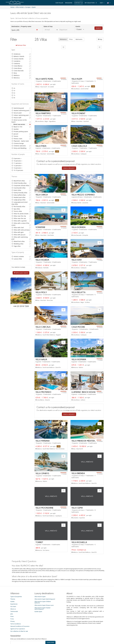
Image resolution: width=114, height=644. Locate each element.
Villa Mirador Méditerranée (86, 426)
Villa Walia (41, 345)
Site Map (56, 635)
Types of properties (16, 582)
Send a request (69, 154)
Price (71, 39)
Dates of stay (48, 26)
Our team (13, 592)
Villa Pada (41, 131)
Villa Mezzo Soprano (83, 180)
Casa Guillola (79, 131)
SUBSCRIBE (50, 628)
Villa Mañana (43, 426)
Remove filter (21, 45)
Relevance (63, 39)
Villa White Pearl (45, 64)
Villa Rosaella (79, 528)
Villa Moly (41, 278)
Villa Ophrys (42, 459)
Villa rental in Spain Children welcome (43, 587)
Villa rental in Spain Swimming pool (45, 584)
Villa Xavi (77, 245)
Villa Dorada (79, 213)
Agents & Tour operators (18, 614)
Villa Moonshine (45, 493)
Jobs (12, 599)
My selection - (91, 3)
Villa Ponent (79, 99)
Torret (39, 528)
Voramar (40, 213)
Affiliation (64, 635)
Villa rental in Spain (40, 582)
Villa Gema (77, 493)
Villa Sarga (42, 180)
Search (98, 28)
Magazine (69, 3)
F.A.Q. (12, 604)
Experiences (14, 589)
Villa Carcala (43, 312)
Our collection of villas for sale (19, 617)
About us (13, 594)
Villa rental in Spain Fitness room (44, 591)
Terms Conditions (16, 609)
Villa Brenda (78, 459)
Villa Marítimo (43, 99)
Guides (12, 587)
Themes (13, 584)
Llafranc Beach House (84, 377)
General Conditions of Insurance (20, 612)
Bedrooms (79, 39)
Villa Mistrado (43, 377)
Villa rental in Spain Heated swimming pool (42, 594)
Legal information (75, 635)
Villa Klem (77, 64)
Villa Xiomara (79, 345)
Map (100, 39)
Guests (78, 26)
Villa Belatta (79, 278)
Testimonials (14, 597)
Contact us (79, 3)
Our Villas (59, 3)
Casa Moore (78, 312)
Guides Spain (38, 597)
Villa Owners (46, 635)
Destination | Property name (21, 26)
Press (12, 602)
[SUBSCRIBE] (28, 628)
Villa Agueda (42, 245)
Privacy (13, 607)
